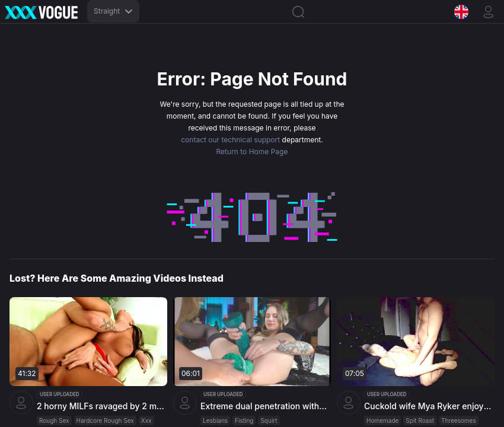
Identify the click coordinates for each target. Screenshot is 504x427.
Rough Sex (54, 420)
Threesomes (459, 420)
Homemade (382, 420)
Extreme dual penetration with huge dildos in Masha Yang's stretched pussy (264, 406)
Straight (113, 11)
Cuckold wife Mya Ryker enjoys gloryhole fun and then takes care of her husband (428, 406)
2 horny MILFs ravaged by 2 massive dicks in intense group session (101, 406)
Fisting (244, 420)
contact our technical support (230, 140)
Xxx (146, 420)
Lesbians (215, 420)
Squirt (269, 420)
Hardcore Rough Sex (105, 420)
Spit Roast (420, 420)
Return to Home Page (252, 152)
